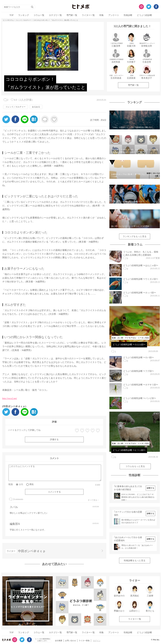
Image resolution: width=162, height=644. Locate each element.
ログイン (97, 641)
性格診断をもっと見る (135, 561)
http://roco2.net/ (10, 398)
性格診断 (128, 15)
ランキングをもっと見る (135, 236)
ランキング (24, 15)
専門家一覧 (72, 15)
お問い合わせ (70, 641)
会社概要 (59, 641)
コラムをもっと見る (135, 466)
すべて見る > (93, 500)
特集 (102, 15)
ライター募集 (84, 641)
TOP (12, 15)
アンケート (114, 15)
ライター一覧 (88, 15)
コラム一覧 (39, 15)
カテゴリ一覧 (55, 15)
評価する (54, 439)
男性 (32, 484)
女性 (21, 484)
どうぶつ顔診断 (144, 15)
